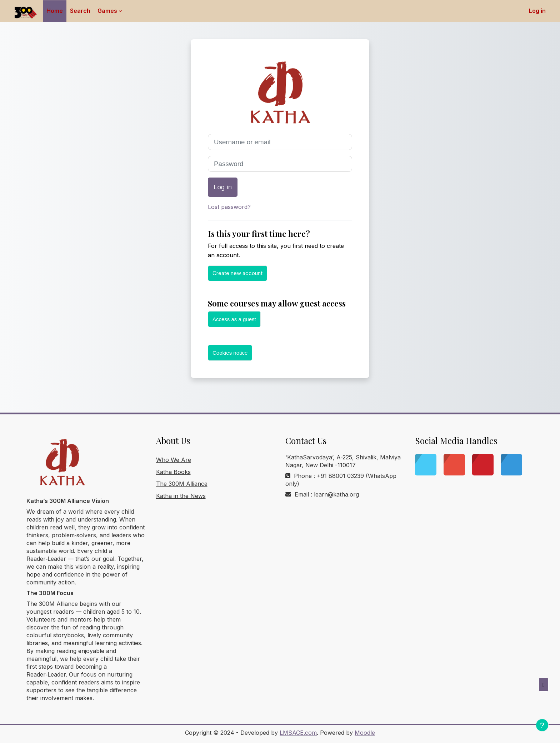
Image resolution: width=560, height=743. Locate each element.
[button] (544, 685)
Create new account (237, 273)
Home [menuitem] (55, 11)
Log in (537, 11)
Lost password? (229, 207)
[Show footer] (542, 725)
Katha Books (173, 472)
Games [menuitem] (107, 11)
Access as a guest (234, 319)
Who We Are (174, 460)
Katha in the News (181, 496)
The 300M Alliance (182, 484)
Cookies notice (230, 353)
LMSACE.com (298, 733)
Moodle (365, 733)
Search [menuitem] (80, 11)
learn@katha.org (336, 494)
